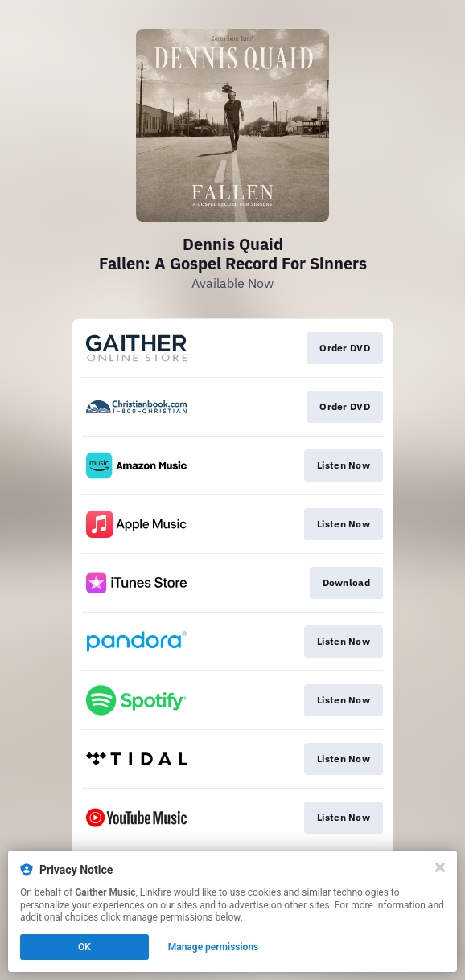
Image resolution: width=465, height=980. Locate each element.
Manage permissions (214, 947)
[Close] (440, 867)
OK (84, 947)
